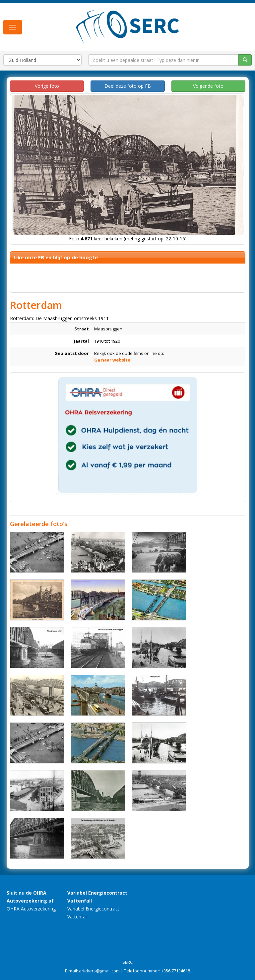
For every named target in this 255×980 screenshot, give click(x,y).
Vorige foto (47, 86)
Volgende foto (208, 86)
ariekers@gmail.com (99, 971)
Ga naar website (112, 360)
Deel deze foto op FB (128, 86)
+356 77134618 (176, 971)
